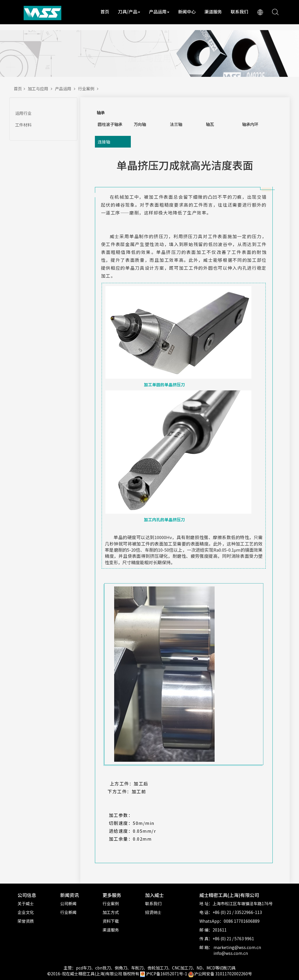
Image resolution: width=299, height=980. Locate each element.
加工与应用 (41, 89)
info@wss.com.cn (231, 953)
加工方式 (111, 912)
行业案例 (89, 89)
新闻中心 (187, 12)
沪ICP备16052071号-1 (166, 974)
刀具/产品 (129, 12)
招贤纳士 (153, 912)
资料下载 (111, 921)
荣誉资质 (26, 921)
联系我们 (239, 12)
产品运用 (159, 12)
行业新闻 (68, 912)
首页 (105, 12)
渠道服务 (213, 12)
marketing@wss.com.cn (237, 947)
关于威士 (26, 903)
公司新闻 (68, 903)
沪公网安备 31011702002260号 (220, 974)
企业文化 (26, 912)
